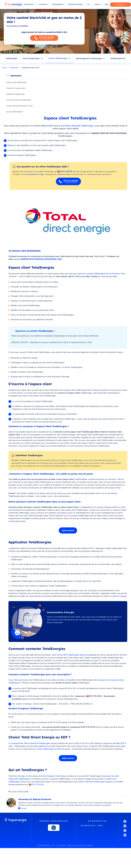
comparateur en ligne (35, 175)
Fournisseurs (43, 4)
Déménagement (58, 4)
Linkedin (24, 809)
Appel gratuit (68, 531)
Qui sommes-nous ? (88, 826)
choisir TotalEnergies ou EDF (49, 749)
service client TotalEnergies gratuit (71, 655)
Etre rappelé (120, 5)
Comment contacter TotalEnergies (19, 100)
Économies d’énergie (75, 4)
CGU (53, 846)
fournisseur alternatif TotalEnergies (77, 126)
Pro (88, 4)
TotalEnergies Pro (118, 58)
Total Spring (61, 776)
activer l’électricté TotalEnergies (92, 782)
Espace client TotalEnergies (17, 83)
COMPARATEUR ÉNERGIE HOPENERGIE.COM (40, 259)
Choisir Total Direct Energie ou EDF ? (20, 106)
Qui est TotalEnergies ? (15, 112)
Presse (100, 826)
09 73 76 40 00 (37, 785)
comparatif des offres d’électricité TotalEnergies (31, 744)
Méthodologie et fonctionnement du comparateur (81, 846)
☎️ (30, 785)
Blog (107, 4)
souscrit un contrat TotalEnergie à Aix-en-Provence (99, 274)
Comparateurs (29, 4)
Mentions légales (61, 846)
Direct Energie (47, 776)
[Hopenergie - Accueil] (13, 5)
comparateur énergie (54, 699)
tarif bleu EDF (119, 744)
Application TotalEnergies (16, 94)
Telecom (97, 4)
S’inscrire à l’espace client (16, 88)
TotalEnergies (11, 58)
